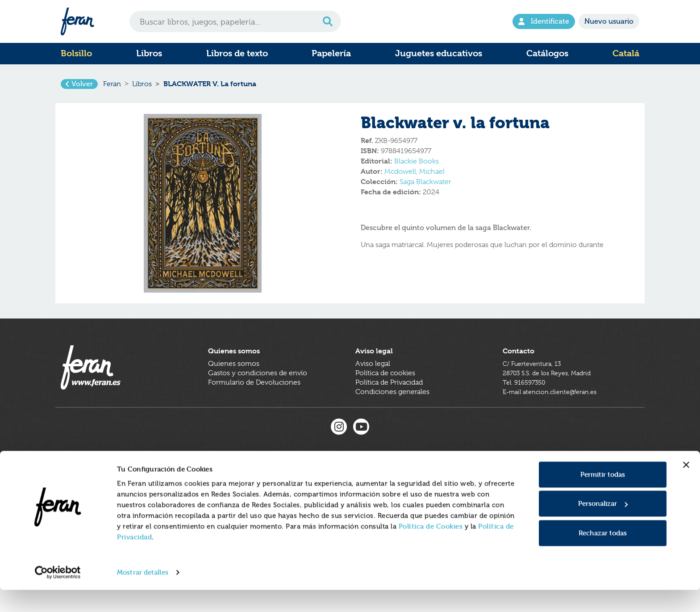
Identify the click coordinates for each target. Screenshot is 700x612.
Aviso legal (373, 380)
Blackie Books (417, 167)
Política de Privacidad (389, 398)
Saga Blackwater (425, 187)
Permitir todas (603, 497)
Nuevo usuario (609, 21)
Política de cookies (385, 389)
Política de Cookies (431, 548)
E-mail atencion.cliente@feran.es (555, 408)
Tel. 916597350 (527, 398)
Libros (149, 53)
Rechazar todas (603, 555)
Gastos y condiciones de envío (258, 389)
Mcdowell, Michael (415, 177)
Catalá (626, 53)
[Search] (235, 21)
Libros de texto (237, 53)
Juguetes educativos (439, 53)
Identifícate (544, 21)
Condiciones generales (392, 408)
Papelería (331, 53)
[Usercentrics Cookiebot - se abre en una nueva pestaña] (58, 595)
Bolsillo (76, 53)
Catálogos (547, 53)
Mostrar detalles (143, 594)
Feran (112, 87)
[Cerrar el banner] (686, 487)
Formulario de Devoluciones (254, 398)
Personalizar (603, 526)
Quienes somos (234, 380)
